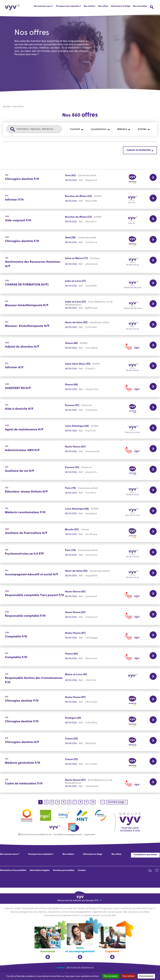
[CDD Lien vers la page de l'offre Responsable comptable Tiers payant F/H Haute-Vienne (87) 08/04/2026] (80, 595)
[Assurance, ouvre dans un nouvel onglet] (48, 943)
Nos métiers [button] (90, 6)
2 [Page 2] (47, 802)
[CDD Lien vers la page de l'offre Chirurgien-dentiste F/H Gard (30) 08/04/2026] (80, 241)
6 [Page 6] (70, 802)
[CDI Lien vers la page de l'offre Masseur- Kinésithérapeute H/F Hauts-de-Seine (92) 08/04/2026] (80, 326)
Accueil (7, 107)
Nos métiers (68, 854)
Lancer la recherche (139, 150)
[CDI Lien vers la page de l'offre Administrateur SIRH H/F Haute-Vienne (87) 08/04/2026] (80, 450)
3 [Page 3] (53, 802)
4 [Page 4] (58, 802)
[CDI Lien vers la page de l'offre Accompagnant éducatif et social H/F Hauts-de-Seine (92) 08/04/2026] (80, 575)
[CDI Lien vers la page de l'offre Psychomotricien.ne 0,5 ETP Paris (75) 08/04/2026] (80, 554)
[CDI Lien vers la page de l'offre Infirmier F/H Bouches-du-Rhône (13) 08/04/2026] (80, 200)
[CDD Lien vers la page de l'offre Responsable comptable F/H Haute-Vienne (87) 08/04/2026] (80, 616)
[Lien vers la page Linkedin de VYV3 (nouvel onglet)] (150, 870)
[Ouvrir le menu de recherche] (152, 7)
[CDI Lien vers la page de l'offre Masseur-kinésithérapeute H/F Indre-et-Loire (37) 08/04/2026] (80, 305)
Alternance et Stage (121, 6)
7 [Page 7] (76, 802)
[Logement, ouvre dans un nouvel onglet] (112, 943)
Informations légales (40, 871)
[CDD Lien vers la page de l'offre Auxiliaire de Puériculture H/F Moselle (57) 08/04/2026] (80, 533)
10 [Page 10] (93, 802)
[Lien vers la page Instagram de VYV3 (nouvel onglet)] (157, 870)
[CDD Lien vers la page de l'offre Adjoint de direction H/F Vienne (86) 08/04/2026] (80, 347)
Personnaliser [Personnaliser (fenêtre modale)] (146, 976)
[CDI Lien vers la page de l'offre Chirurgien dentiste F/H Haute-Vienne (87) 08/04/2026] (80, 701)
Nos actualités (140, 6)
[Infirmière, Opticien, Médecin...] (34, 129)
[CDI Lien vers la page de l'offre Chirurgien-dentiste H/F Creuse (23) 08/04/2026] (80, 742)
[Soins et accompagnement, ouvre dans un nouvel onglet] (80, 941)
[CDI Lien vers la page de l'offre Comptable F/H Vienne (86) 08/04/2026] (80, 657)
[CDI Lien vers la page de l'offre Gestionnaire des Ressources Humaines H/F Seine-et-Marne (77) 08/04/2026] (80, 263)
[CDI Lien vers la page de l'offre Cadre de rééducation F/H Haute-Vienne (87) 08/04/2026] (80, 784)
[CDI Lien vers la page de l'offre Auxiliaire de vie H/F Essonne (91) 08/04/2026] (80, 471)
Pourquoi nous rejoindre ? (68, 6)
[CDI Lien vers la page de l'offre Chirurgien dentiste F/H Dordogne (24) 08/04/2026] (80, 721)
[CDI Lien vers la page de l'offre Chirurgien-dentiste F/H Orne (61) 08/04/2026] (80, 179)
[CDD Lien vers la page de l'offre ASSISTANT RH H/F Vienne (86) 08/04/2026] (80, 388)
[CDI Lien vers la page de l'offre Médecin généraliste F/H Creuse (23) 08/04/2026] (80, 763)
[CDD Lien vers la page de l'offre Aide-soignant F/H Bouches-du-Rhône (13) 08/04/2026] (80, 220)
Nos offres (103, 6)
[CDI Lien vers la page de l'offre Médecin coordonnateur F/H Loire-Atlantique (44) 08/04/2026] (80, 512)
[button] (77, 130)
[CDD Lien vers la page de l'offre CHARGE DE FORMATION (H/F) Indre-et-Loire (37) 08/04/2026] (80, 285)
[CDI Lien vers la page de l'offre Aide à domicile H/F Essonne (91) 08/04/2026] (80, 409)
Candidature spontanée (145, 855)
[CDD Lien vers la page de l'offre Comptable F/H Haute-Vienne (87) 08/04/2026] (80, 637)
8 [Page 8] (81, 802)
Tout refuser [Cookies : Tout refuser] (128, 976)
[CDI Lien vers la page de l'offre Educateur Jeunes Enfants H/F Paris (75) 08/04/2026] (80, 492)
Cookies (82, 871)
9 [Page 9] (87, 802)
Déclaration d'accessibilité (13, 871)
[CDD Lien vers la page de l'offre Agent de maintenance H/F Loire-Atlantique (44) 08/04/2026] (80, 430)
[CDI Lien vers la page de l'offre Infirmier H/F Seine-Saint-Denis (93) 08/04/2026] (80, 367)
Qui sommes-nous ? (43, 6)
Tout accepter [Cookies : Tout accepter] (111, 976)
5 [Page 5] (64, 802)
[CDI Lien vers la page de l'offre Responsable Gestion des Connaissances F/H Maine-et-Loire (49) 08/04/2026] (80, 679)
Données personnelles (64, 871)
